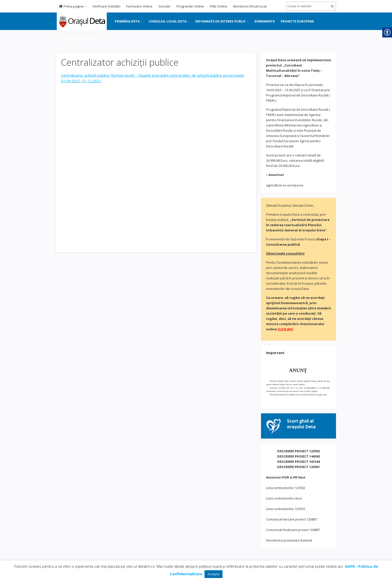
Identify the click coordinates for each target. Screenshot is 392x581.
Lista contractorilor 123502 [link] (286, 488)
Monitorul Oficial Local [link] (250, 6)
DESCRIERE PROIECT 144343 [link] (298, 456)
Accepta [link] (213, 574)
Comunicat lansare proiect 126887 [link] (291, 519)
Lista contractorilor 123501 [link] (286, 509)
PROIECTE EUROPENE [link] (297, 21)
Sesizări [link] (164, 6)
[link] (81, 21)
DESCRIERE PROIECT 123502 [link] (298, 451)
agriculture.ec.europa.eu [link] (285, 185)
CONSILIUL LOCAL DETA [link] (167, 21)
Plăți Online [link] (219, 6)
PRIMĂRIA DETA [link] (127, 21)
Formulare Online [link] (139, 6)
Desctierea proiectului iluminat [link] (289, 540)
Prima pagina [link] (71, 6)
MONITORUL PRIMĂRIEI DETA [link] (82, 39)
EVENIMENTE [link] (265, 21)
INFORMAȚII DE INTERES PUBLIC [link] (220, 21)
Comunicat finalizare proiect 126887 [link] (293, 530)
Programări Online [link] (190, 6)
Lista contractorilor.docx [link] (284, 498)
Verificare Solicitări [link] (106, 6)
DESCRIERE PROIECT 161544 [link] (298, 462)
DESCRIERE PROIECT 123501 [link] (298, 467)
